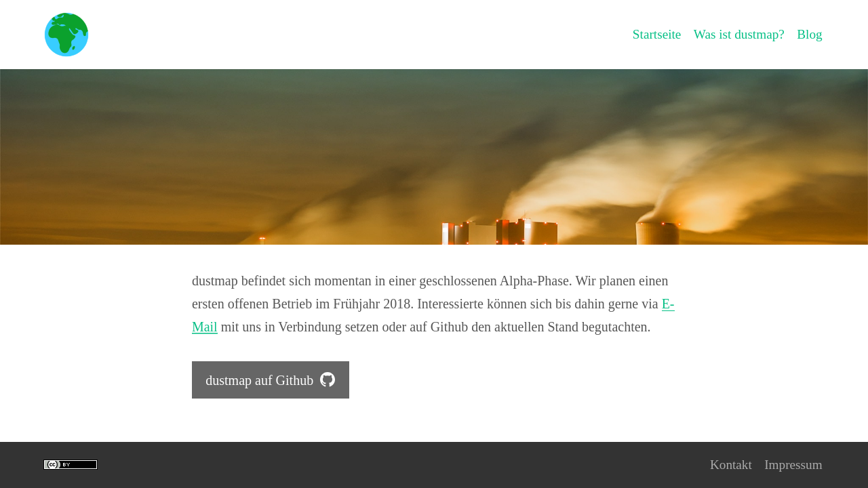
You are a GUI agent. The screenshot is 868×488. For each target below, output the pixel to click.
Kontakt (728, 465)
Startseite (651, 35)
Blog (809, 35)
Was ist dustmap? (736, 35)
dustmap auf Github (270, 380)
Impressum (792, 465)
